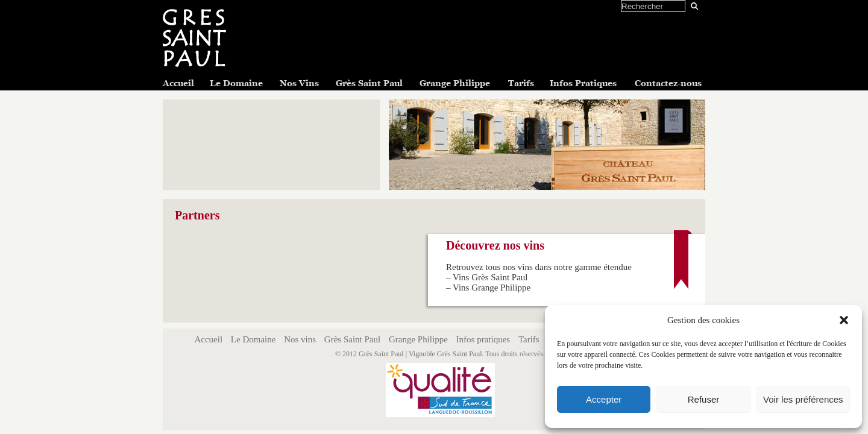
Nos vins (300, 339)
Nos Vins (299, 83)
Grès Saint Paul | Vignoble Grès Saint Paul (420, 354)
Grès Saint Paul (369, 83)
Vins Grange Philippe (492, 288)
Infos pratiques (483, 339)
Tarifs (521, 83)
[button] (844, 320)
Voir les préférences (803, 399)
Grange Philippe (455, 83)
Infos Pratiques (583, 83)
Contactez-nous (668, 83)
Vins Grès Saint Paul (490, 277)
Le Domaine (236, 83)
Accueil (178, 83)
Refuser (704, 399)
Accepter (604, 399)
